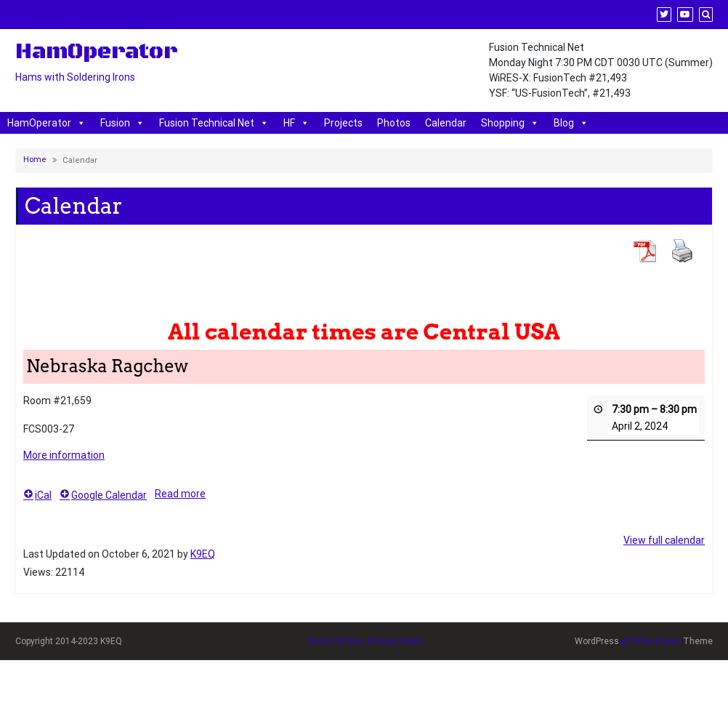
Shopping (510, 123)
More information (64, 455)
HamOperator (46, 123)
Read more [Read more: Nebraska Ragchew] (180, 494)
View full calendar (664, 540)
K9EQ (203, 554)
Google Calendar (103, 496)
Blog (571, 123)
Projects (343, 123)
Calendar (446, 123)
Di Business (651, 641)
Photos (394, 123)
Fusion (122, 123)
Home (35, 160)
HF (296, 123)
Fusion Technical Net (214, 123)
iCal (37, 496)
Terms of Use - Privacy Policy (364, 641)
